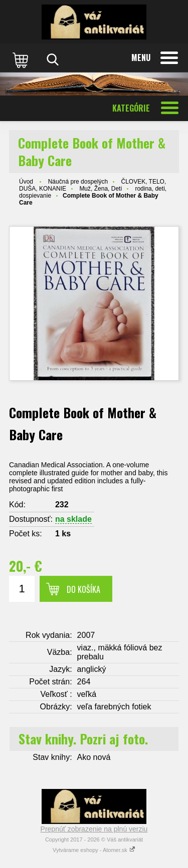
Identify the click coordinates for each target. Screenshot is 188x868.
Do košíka (83, 589)
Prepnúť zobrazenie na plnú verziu (94, 829)
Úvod (26, 182)
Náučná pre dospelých (78, 182)
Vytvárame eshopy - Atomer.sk (94, 850)
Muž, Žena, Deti (101, 189)
